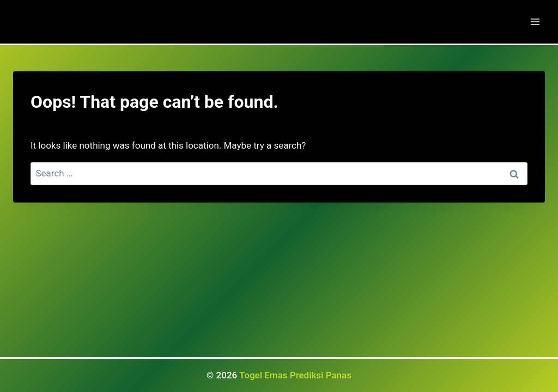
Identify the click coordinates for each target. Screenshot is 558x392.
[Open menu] (535, 22)
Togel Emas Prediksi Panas (295, 375)
